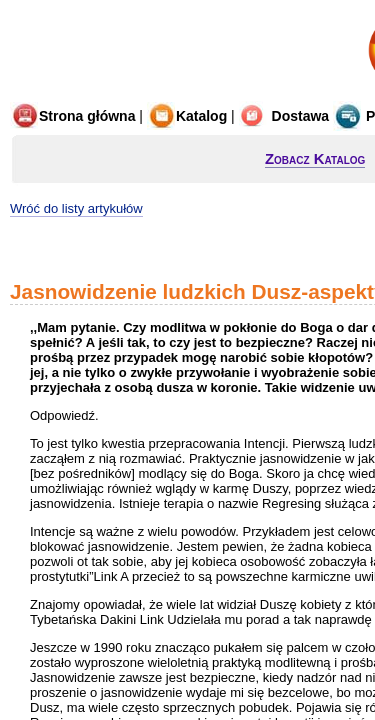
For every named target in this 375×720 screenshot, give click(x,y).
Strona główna (72, 116)
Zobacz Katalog (315, 158)
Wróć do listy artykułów (76, 208)
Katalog (187, 116)
